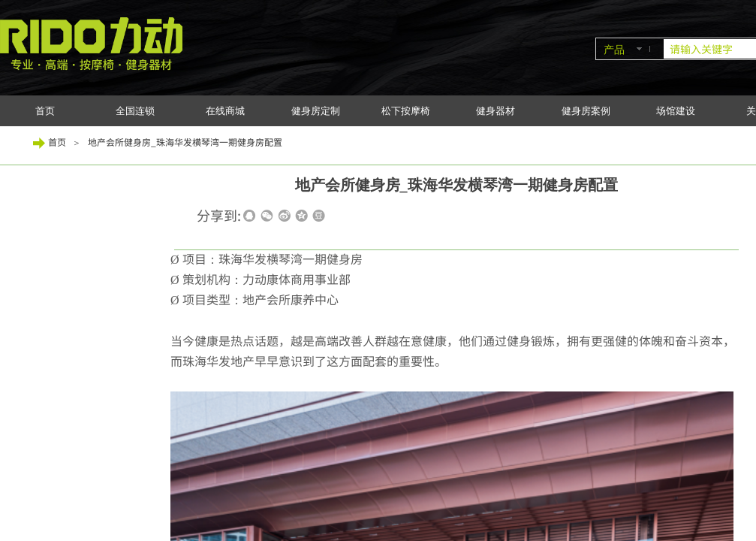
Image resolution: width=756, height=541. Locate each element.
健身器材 (495, 111)
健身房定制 (316, 111)
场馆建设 (676, 111)
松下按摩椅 (406, 111)
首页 (45, 111)
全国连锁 (135, 111)
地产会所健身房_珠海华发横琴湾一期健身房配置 (185, 142)
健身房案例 (586, 111)
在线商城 (225, 111)
